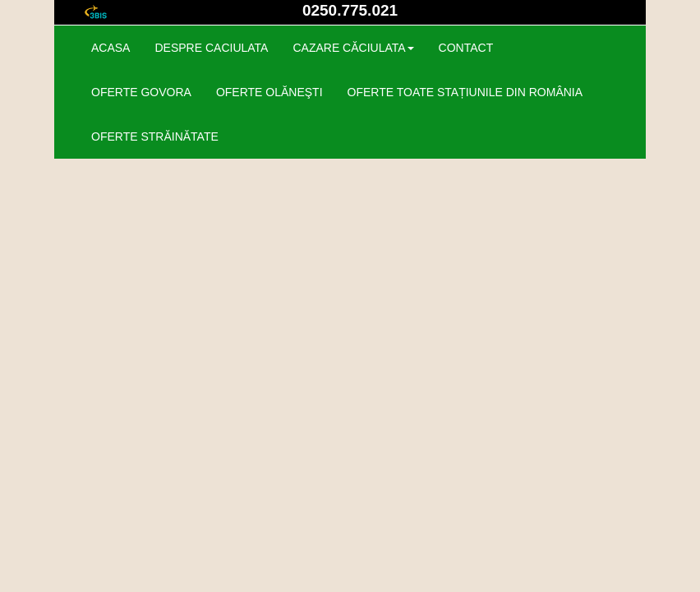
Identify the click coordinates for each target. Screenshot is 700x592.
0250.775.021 (350, 10)
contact (466, 48)
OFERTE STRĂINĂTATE (155, 136)
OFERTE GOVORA (141, 92)
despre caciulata (211, 48)
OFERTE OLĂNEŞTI (269, 92)
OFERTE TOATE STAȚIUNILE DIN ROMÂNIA (465, 92)
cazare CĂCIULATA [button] (353, 48)
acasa (111, 48)
